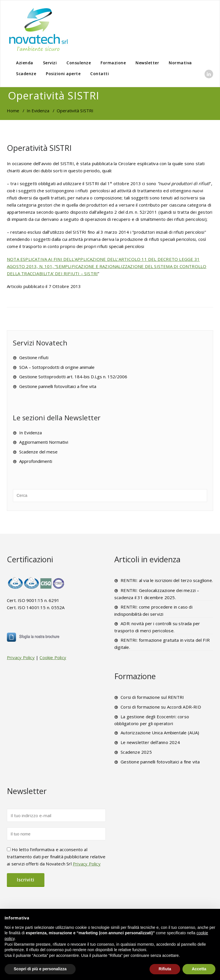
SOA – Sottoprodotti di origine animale (57, 367)
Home (13, 111)
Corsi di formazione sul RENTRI (152, 697)
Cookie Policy (53, 657)
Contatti (100, 74)
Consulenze (79, 63)
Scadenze (26, 74)
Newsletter (147, 63)
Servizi (50, 63)
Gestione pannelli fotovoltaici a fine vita (58, 386)
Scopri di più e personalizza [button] (40, 969)
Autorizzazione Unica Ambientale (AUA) (160, 733)
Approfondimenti (36, 461)
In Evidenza (38, 111)
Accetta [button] (199, 969)
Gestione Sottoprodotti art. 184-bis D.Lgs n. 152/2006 (73, 377)
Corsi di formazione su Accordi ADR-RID (161, 707)
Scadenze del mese (38, 452)
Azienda (25, 63)
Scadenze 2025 (136, 752)
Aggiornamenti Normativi (44, 442)
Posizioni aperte (63, 74)
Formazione (113, 63)
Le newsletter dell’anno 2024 (150, 742)
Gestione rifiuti (34, 357)
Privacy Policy (21, 657)
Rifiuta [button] (165, 969)
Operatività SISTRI (39, 148)
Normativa (180, 63)
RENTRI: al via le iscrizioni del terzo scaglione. (167, 580)
